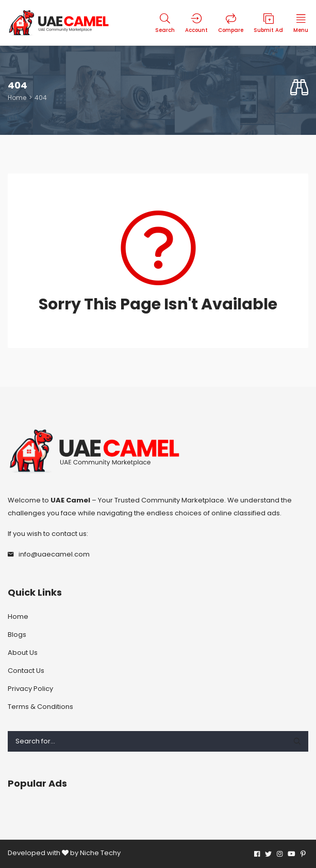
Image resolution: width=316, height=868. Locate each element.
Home (17, 98)
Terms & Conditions (40, 707)
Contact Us (26, 671)
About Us (23, 653)
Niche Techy (100, 853)
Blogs (17, 635)
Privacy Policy (30, 689)
